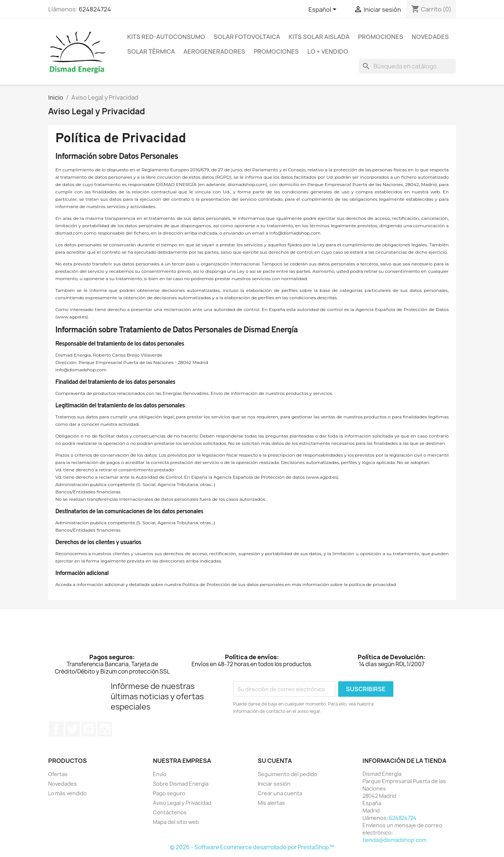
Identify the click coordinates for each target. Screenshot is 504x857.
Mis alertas (271, 803)
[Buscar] (407, 66)
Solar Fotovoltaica (247, 37)
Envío (160, 774)
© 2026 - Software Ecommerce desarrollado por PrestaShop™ (252, 847)
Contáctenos (170, 812)
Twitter (72, 729)
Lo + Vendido (328, 51)
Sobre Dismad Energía (181, 784)
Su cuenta (275, 761)
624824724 (95, 9)
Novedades (430, 37)
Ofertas (58, 774)
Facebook (56, 729)
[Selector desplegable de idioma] (324, 10)
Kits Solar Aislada (319, 37)
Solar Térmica (151, 51)
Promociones (381, 37)
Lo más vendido (67, 793)
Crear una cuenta (280, 793)
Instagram (105, 729)
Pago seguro (169, 793)
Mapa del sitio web (176, 822)
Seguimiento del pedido (287, 774)
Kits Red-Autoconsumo (166, 37)
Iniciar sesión (274, 784)
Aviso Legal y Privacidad (182, 803)
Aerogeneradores (214, 51)
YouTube (89, 729)
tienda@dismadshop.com (394, 840)
